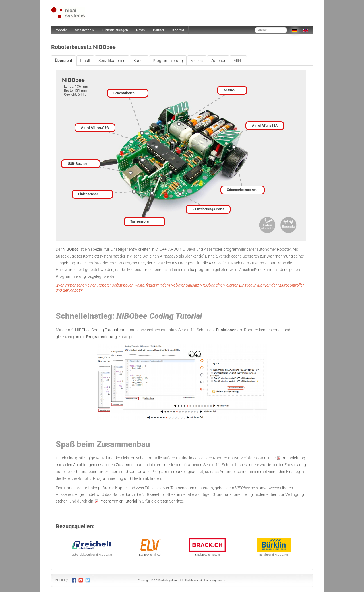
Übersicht (64, 61)
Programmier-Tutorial (118, 501)
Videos (197, 61)
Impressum (219, 580)
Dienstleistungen (115, 30)
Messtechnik (84, 30)
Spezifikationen (112, 61)
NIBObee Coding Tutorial (97, 330)
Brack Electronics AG (207, 547)
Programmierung (168, 61)
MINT (238, 61)
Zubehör (218, 61)
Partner (159, 30)
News (140, 30)
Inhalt (85, 61)
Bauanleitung (293, 458)
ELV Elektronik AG (150, 547)
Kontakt (178, 30)
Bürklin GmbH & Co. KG (274, 547)
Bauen (139, 61)
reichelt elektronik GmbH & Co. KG (91, 547)
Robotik (61, 30)
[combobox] (271, 30)
